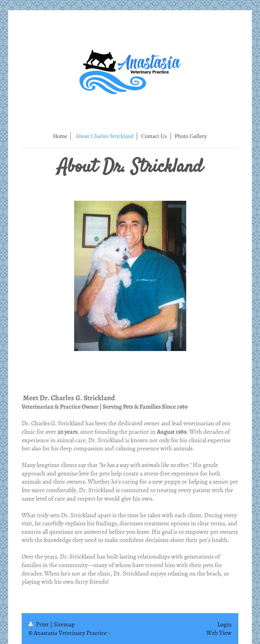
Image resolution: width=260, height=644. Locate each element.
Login (224, 624)
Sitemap (64, 624)
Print (39, 624)
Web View (219, 633)
